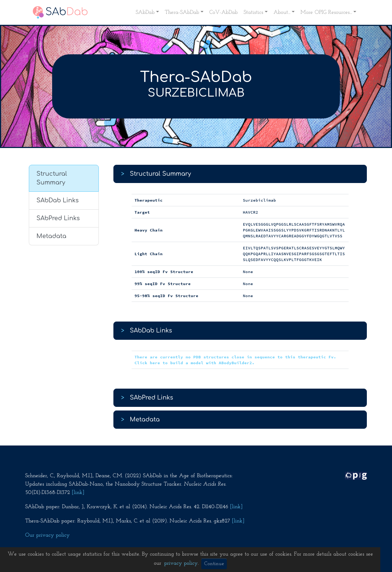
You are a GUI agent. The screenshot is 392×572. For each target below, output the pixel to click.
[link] (78, 493)
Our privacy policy (47, 535)
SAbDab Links (58, 201)
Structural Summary (52, 178)
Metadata (51, 236)
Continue (214, 564)
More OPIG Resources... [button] (326, 12)
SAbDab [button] (145, 12)
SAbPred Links (58, 218)
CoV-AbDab (224, 12)
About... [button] (282, 12)
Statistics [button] (253, 12)
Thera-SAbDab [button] (182, 12)
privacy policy (181, 563)
